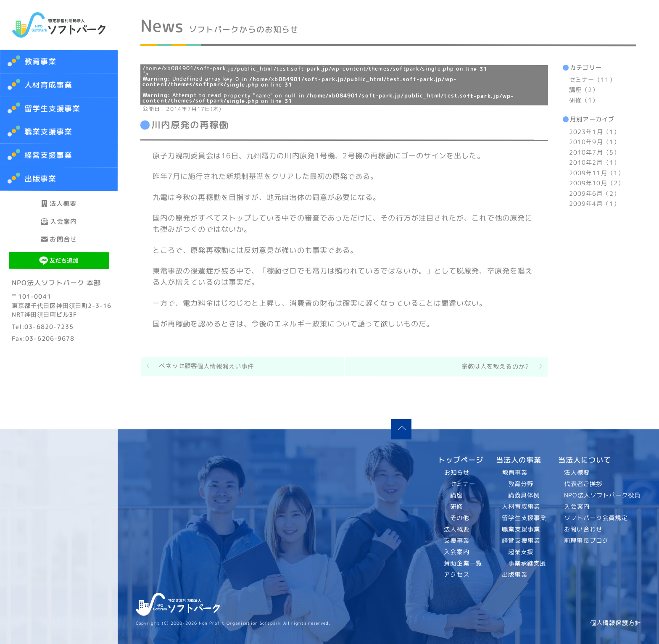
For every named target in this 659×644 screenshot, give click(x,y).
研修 (456, 507)
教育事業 (40, 62)
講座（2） (584, 90)
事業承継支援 (527, 563)
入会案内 (59, 238)
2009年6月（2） (594, 194)
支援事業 (457, 541)
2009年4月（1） (594, 204)
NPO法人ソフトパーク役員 (603, 495)
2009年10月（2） (597, 183)
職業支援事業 (521, 529)
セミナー (463, 484)
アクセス (457, 575)
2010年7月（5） (594, 152)
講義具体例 (523, 495)
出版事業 (514, 575)
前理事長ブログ (587, 541)
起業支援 (520, 552)
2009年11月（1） (597, 173)
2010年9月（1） (594, 142)
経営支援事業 (521, 541)
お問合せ (59, 268)
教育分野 (520, 484)
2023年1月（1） (594, 132)
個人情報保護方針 (616, 623)
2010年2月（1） (594, 163)
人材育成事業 (49, 85)
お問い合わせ (584, 529)
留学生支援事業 (524, 518)
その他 (460, 518)
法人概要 (59, 209)
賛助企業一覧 (463, 563)
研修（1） (584, 100)
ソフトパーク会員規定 (596, 518)
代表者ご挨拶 (584, 484)
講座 (456, 495)
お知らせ (457, 473)
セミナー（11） (592, 80)
